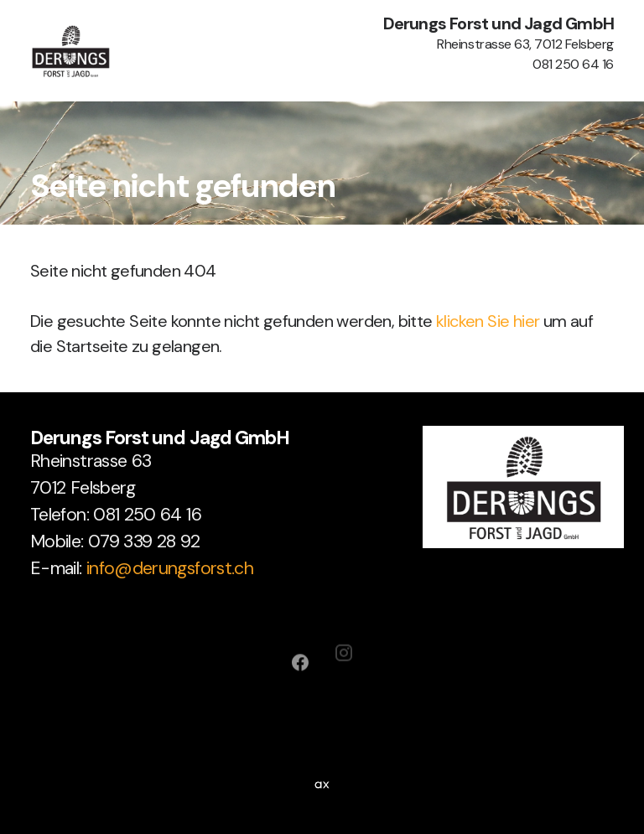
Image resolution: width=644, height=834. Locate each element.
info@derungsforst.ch (170, 567)
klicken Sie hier (488, 321)
